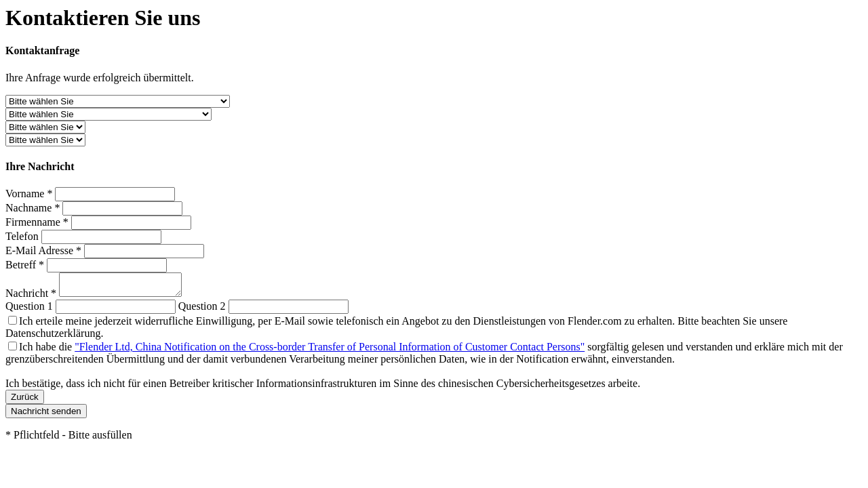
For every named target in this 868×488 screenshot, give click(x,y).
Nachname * (33, 208)
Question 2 (202, 310)
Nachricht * (32, 297)
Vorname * (29, 194)
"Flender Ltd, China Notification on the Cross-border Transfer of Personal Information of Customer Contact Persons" (330, 351)
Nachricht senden (46, 415)
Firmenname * (37, 222)
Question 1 (29, 310)
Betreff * (25, 265)
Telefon (22, 236)
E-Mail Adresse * (43, 250)
